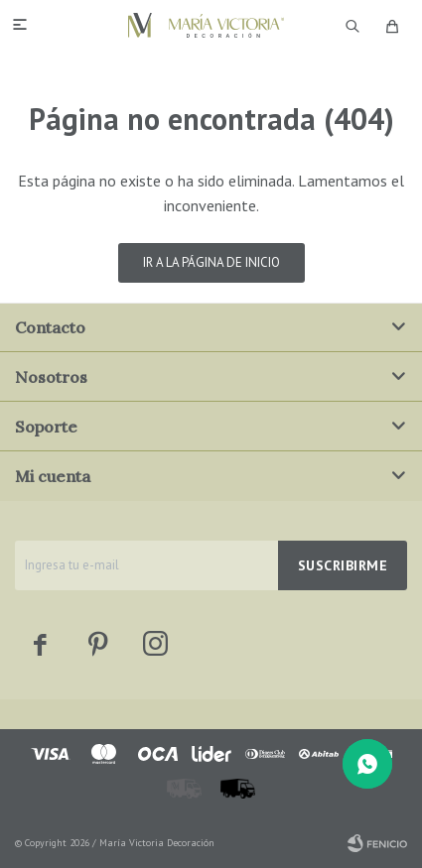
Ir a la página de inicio (211, 262)
